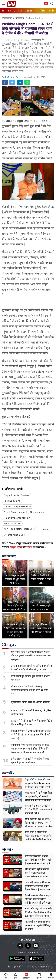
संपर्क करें (30, 967)
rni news (43, 529)
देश (36, 11)
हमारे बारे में (19, 967)
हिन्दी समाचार (7, 18)
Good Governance (14, 512)
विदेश (43, 11)
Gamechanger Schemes (17, 506)
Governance (37, 512)
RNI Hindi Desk (13, 77)
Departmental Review (16, 495)
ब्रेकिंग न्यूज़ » (9, 645)
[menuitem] (9, 11)
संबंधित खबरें (9, 556)
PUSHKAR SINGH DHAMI (18, 529)
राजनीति (51, 11)
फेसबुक (13, 547)
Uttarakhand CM (13, 535)
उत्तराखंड (28, 11)
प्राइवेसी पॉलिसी (44, 967)
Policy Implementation (17, 518)
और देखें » (7, 850)
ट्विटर (29, 547)
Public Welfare (12, 524)
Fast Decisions (12, 501)
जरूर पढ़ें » (8, 773)
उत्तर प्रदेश (17, 11)
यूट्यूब (20, 547)
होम (9, 11)
